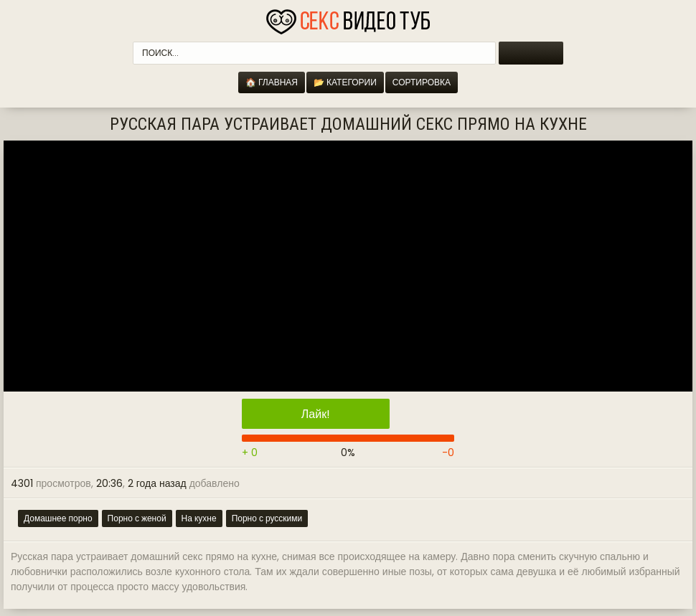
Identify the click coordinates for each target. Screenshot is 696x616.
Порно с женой (137, 518)
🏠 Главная (272, 82)
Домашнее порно (58, 518)
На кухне (199, 518)
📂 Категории (345, 82)
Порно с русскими (267, 518)
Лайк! (316, 414)
